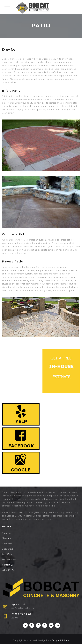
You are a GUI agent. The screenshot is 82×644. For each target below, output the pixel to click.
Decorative (8, 549)
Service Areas (9, 560)
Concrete (7, 544)
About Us (7, 533)
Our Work (7, 554)
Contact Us (8, 565)
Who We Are (9, 570)
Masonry (7, 538)
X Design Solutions (59, 640)
